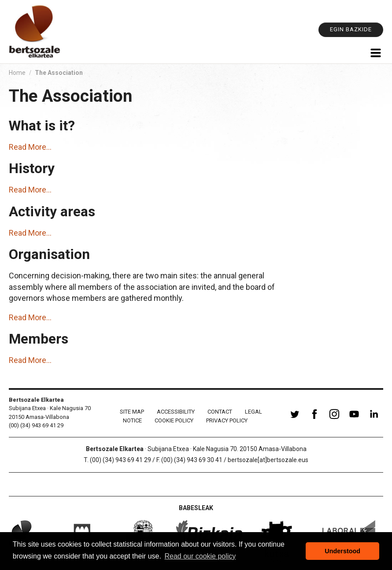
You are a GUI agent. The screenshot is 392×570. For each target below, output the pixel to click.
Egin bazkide (351, 29)
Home (17, 73)
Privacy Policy (227, 420)
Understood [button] (342, 551)
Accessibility (176, 412)
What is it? (42, 126)
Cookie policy (174, 420)
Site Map (132, 412)
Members (39, 339)
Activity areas (52, 212)
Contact (220, 412)
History (32, 168)
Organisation (49, 254)
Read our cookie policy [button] (200, 556)
